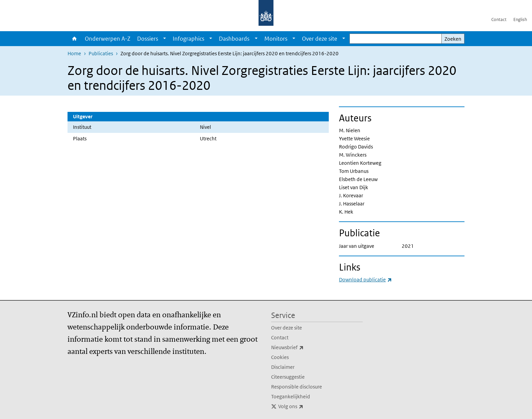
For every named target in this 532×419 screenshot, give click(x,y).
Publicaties (101, 53)
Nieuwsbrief (302, 347)
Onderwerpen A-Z (108, 39)
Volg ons (306, 406)
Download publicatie (365, 280)
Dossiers (148, 39)
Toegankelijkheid (291, 396)
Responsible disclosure (297, 387)
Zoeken (453, 39)
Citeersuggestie (288, 377)
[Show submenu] (165, 39)
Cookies (280, 357)
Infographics (188, 39)
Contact (499, 19)
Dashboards (234, 39)
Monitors (276, 39)
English (520, 19)
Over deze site (320, 39)
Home (74, 39)
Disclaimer (283, 367)
